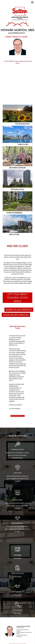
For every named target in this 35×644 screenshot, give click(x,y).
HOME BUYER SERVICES (16, 315)
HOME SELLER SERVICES (19, 310)
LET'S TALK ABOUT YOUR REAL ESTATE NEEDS (18, 298)
